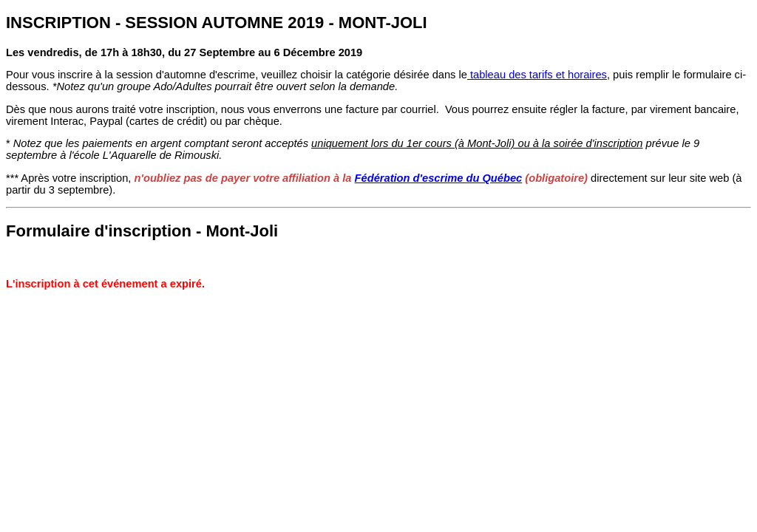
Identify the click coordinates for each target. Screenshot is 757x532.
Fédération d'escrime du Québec (439, 178)
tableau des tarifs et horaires (537, 75)
